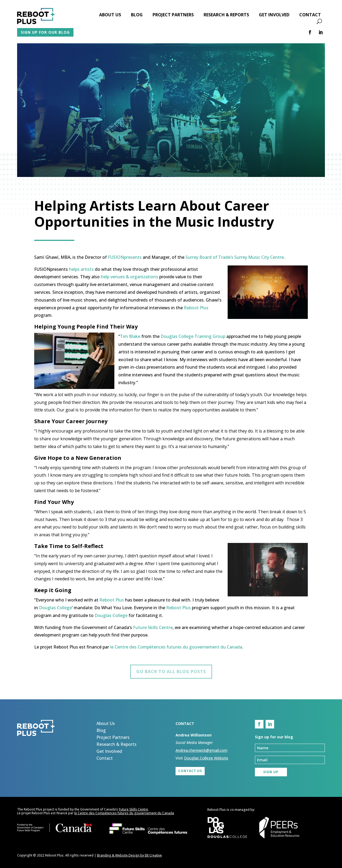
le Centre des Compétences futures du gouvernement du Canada (176, 647)
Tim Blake (130, 336)
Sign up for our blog (45, 32)
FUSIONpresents (125, 257)
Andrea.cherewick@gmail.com (201, 750)
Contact (310, 15)
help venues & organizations (130, 277)
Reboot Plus (196, 308)
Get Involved (274, 15)
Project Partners (173, 15)
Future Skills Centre (153, 627)
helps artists (81, 269)
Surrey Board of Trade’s (209, 257)
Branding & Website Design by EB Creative (129, 855)
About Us (110, 15)
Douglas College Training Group (193, 336)
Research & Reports (226, 15)
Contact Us (190, 771)
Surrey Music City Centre (259, 257)
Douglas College (55, 608)
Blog (137, 15)
